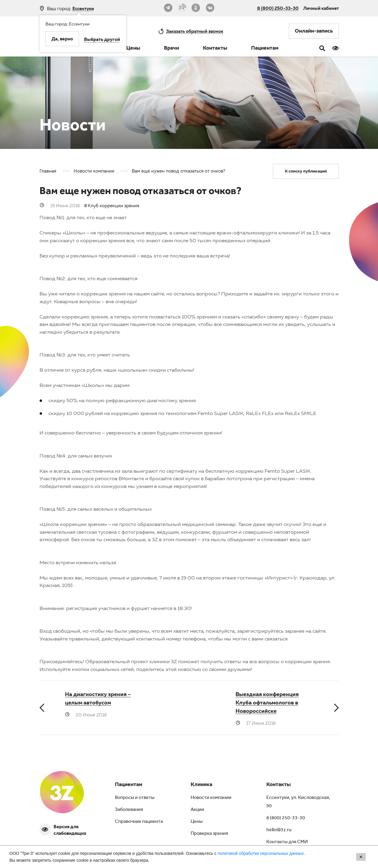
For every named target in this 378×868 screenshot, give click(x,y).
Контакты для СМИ (287, 842)
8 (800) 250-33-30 (278, 8)
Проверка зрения (209, 834)
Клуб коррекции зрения (113, 205)
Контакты (215, 49)
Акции (197, 810)
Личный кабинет (321, 8)
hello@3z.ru (279, 830)
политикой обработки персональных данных (261, 853)
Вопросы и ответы (135, 798)
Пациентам (265, 49)
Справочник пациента (139, 822)
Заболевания (129, 810)
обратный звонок (195, 31)
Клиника (201, 785)
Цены (133, 49)
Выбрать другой (102, 40)
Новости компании (211, 798)
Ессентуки (83, 9)
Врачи (171, 49)
